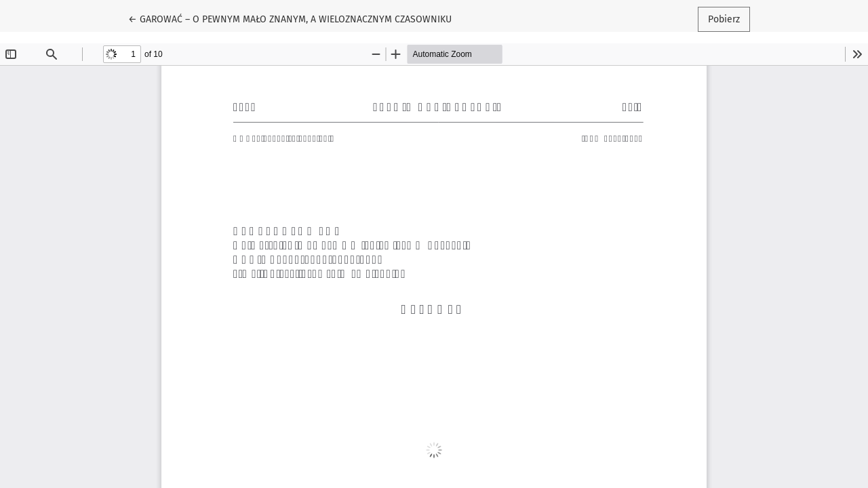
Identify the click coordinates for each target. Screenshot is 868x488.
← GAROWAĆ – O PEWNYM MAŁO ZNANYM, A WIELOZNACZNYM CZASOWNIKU (290, 18)
